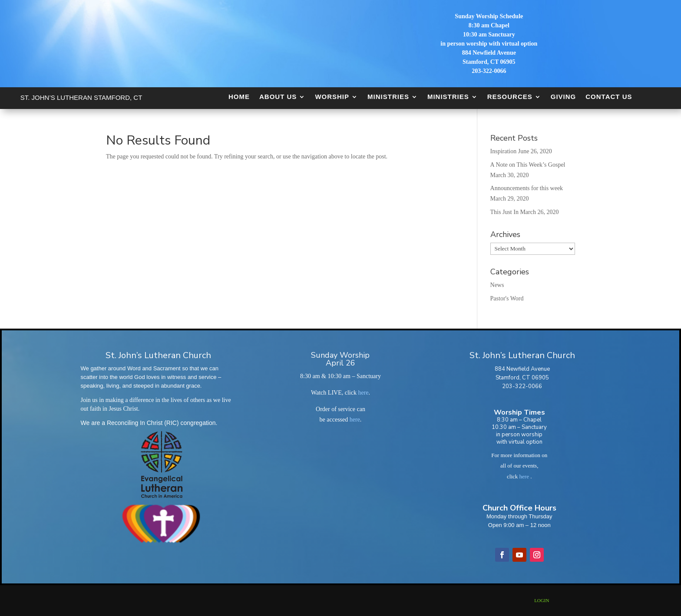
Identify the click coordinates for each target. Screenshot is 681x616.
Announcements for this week (527, 188)
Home (239, 97)
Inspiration (504, 151)
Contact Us (609, 97)
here (363, 393)
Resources (510, 97)
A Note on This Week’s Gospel (528, 165)
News (497, 285)
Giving (564, 97)
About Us (278, 97)
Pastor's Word (507, 298)
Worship (332, 97)
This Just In (504, 212)
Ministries (388, 97)
